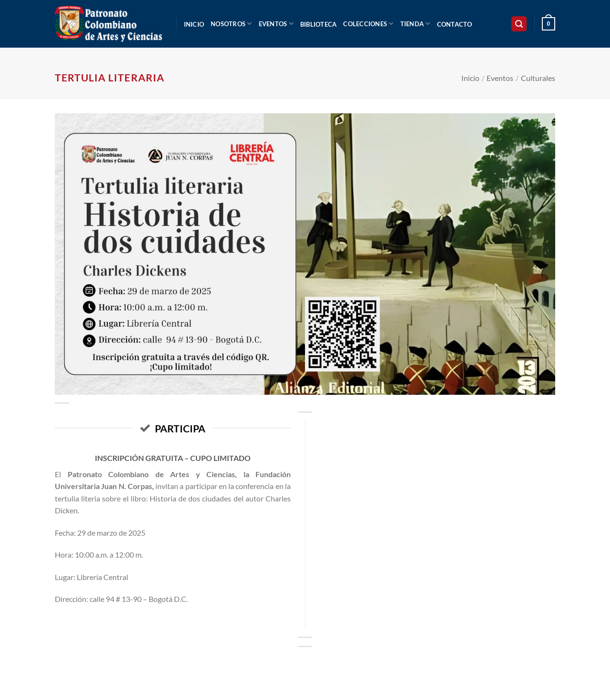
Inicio (194, 24)
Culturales (538, 78)
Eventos (276, 24)
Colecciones (368, 24)
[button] (519, 24)
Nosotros (231, 24)
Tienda (415, 24)
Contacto (455, 24)
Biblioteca (319, 24)
